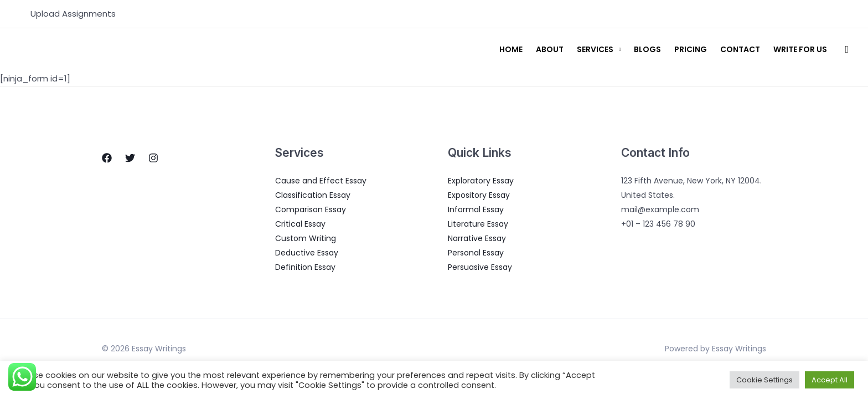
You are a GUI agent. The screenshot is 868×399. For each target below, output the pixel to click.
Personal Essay (476, 253)
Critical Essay (300, 224)
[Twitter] (130, 158)
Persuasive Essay (480, 267)
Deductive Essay (307, 253)
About (550, 49)
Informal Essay (476, 209)
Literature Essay (478, 224)
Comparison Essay (311, 209)
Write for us (800, 49)
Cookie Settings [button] (764, 380)
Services (595, 49)
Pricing (691, 49)
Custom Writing (306, 238)
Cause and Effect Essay (321, 181)
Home (511, 49)
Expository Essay (479, 195)
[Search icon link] (847, 50)
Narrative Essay (477, 238)
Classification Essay (313, 195)
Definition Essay (305, 267)
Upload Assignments (73, 14)
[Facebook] (107, 158)
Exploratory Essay (481, 181)
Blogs (647, 49)
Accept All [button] (830, 380)
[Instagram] (153, 158)
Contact (740, 49)
